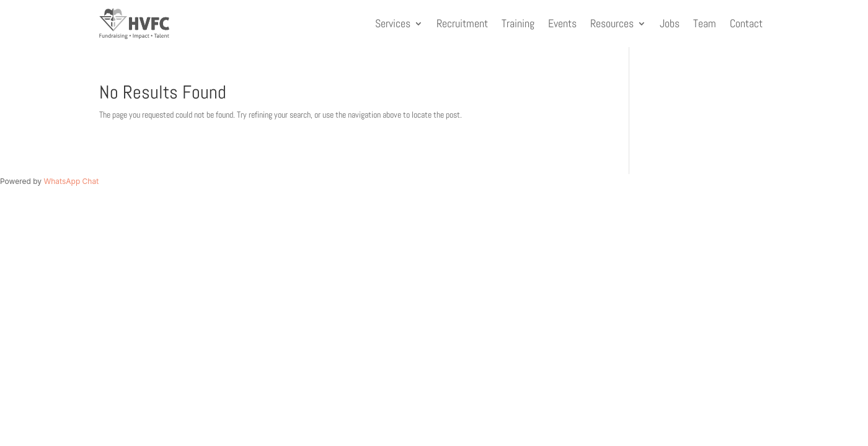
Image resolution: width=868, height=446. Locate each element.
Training (518, 23)
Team (705, 23)
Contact (746, 23)
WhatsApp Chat (71, 181)
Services (393, 23)
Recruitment (462, 23)
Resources (612, 23)
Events (562, 23)
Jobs (670, 23)
